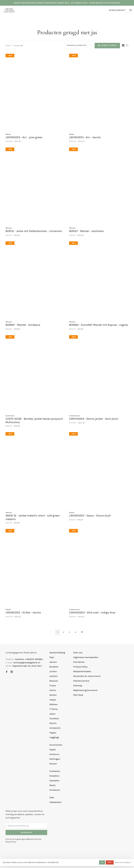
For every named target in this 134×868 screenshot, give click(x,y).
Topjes (53, 733)
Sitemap (78, 686)
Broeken (54, 667)
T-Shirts (54, 709)
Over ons (78, 653)
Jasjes (53, 700)
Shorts (53, 723)
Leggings (54, 737)
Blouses (54, 681)
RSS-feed (78, 695)
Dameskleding (57, 653)
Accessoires (56, 745)
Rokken (53, 704)
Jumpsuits (55, 728)
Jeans (52, 714)
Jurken (53, 671)
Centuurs (54, 754)
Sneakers (54, 776)
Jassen (53, 662)
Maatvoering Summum (85, 690)
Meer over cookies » (123, 862)
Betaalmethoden (82, 671)
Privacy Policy (80, 667)
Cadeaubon (55, 802)
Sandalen (54, 781)
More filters (107, 46)
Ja (102, 862)
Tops (52, 657)
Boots (53, 785)
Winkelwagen (117, 10)
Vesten (53, 695)
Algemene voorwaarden (86, 657)
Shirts (53, 690)
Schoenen (55, 771)
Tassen (53, 764)
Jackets (54, 676)
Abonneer (26, 832)
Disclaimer (79, 662)
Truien (53, 686)
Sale (52, 797)
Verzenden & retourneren (87, 676)
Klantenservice (81, 681)
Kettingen (55, 759)
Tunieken (54, 718)
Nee (110, 862)
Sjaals (53, 750)
